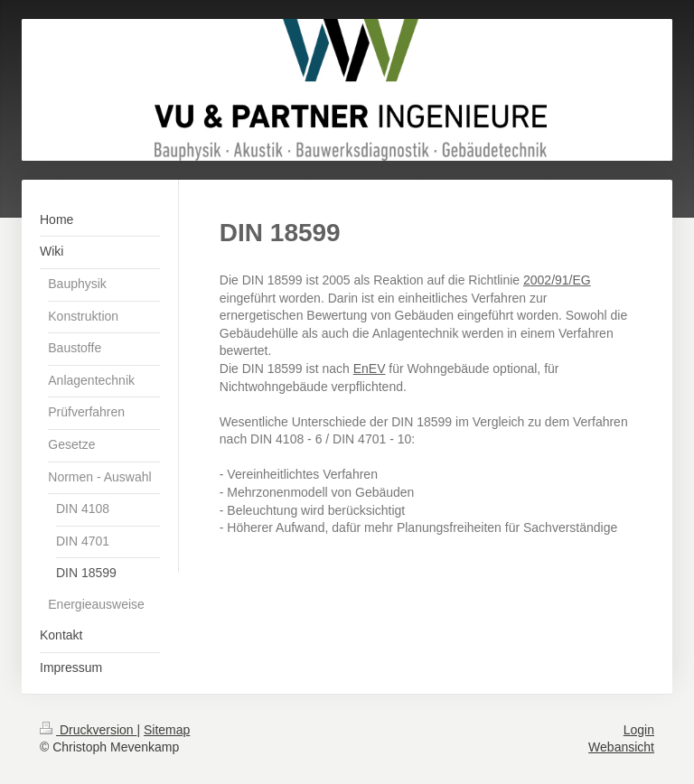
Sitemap (167, 730)
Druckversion (88, 730)
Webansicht (621, 747)
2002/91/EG (557, 280)
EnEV (370, 369)
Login (639, 730)
